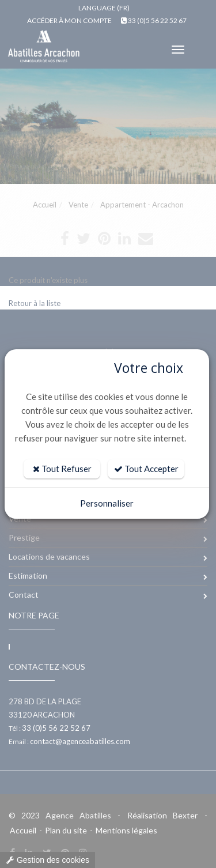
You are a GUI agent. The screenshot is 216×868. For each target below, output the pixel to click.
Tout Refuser (62, 469)
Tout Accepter (146, 469)
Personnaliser (107, 503)
